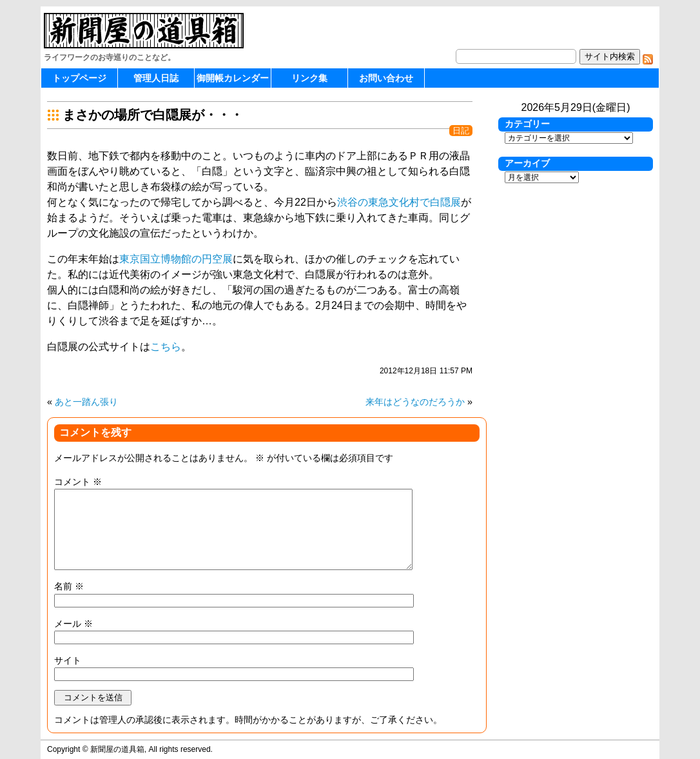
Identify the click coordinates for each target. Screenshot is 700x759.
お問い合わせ (386, 78)
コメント (78, 482)
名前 (69, 586)
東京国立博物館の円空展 (176, 259)
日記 (461, 131)
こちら (166, 347)
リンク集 (309, 78)
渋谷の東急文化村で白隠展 (399, 202)
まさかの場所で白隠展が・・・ (153, 115)
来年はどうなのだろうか (415, 402)
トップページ (79, 78)
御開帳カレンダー (233, 78)
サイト (68, 660)
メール (73, 624)
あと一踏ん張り (86, 402)
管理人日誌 (156, 78)
